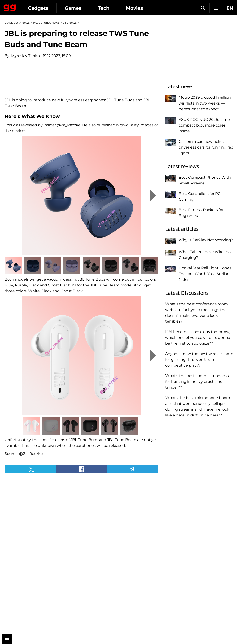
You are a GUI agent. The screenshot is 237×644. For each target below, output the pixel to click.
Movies (134, 8)
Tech (104, 8)
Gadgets (38, 8)
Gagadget (10, 7)
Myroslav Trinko (25, 56)
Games (73, 8)
